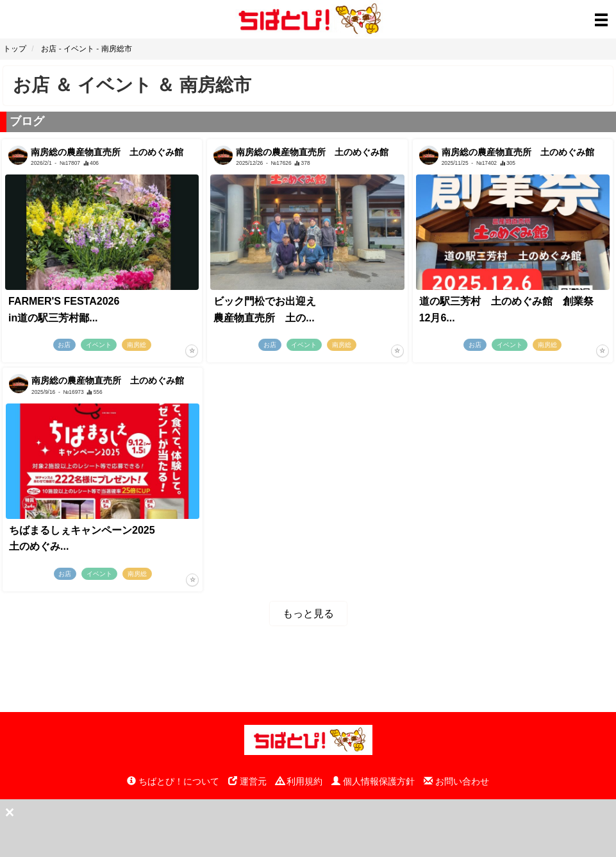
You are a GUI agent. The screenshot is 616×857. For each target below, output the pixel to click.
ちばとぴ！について (173, 781)
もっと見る (308, 614)
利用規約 (299, 781)
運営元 (247, 781)
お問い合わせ (456, 781)
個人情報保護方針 (373, 781)
